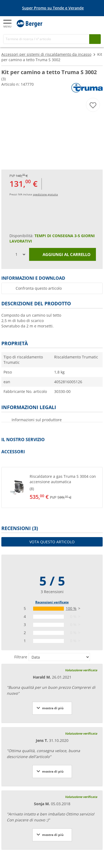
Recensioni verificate (52, 602)
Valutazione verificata (81, 670)
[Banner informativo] (53, 8)
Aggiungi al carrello (63, 255)
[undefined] (61, 487)
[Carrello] (96, 23)
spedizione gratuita (45, 194)
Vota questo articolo (52, 542)
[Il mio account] (85, 23)
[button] (52, 487)
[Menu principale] (8, 24)
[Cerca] (46, 39)
